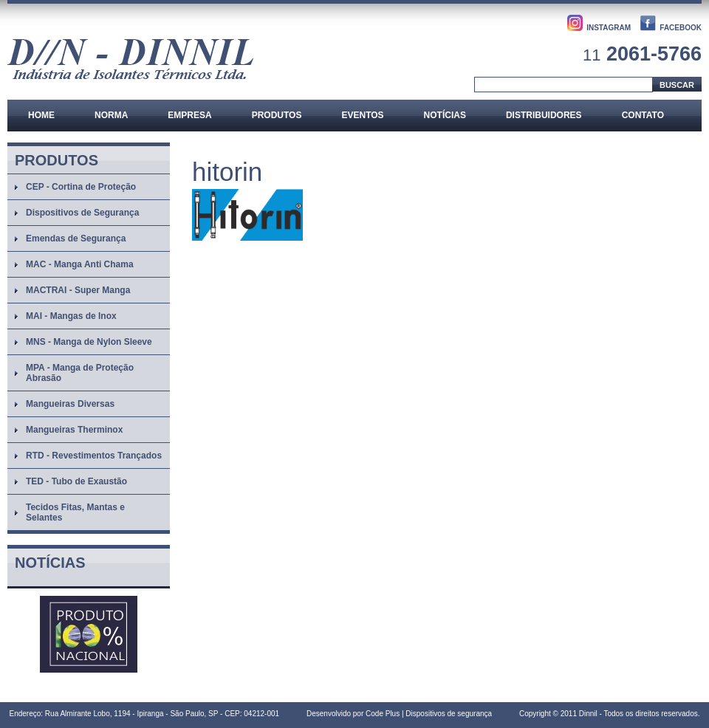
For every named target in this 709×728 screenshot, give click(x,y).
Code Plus (383, 714)
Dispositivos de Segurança (82, 213)
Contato (643, 115)
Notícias (445, 115)
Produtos (277, 115)
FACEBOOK (681, 28)
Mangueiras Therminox (74, 430)
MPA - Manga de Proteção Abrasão (80, 373)
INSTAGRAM (609, 28)
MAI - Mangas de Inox (71, 316)
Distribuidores (544, 115)
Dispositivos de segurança (449, 714)
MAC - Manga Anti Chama (80, 264)
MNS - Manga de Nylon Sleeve (89, 342)
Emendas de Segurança (76, 238)
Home (41, 115)
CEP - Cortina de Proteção (81, 187)
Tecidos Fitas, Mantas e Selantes (75, 512)
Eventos (362, 115)
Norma (111, 115)
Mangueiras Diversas (70, 404)
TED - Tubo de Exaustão (76, 481)
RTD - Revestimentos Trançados (94, 456)
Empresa (189, 115)
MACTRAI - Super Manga (78, 290)
